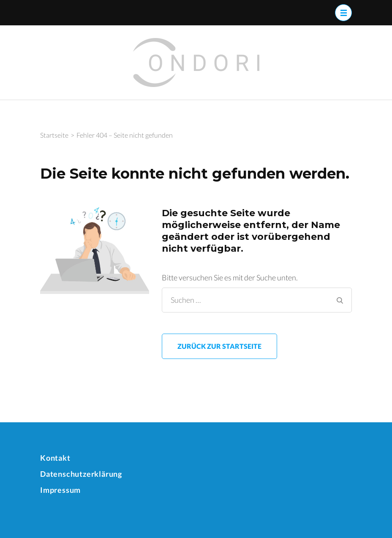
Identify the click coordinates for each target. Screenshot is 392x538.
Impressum (60, 490)
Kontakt (55, 458)
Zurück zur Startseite (219, 346)
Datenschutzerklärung (81, 474)
